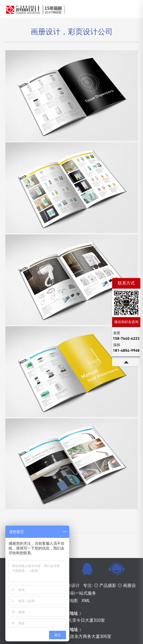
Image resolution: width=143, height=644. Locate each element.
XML (86, 601)
